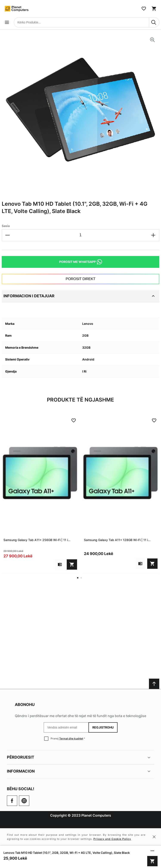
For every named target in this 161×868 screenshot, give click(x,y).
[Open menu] (7, 22)
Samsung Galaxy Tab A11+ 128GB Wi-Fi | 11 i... (117, 540)
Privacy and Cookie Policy (112, 839)
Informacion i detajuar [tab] (80, 296)
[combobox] (87, 22)
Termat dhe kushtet (71, 738)
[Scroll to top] (154, 684)
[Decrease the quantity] (8, 235)
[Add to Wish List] (74, 420)
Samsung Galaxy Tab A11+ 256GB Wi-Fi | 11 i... (37, 540)
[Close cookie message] (154, 837)
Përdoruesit (79, 758)
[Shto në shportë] (152, 861)
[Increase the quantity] (153, 235)
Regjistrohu (103, 727)
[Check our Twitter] (24, 801)
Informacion (79, 771)
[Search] (154, 22)
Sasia (6, 226)
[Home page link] (17, 9)
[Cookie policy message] (80, 837)
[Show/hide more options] (152, 851)
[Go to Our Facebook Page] (12, 801)
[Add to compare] (60, 564)
